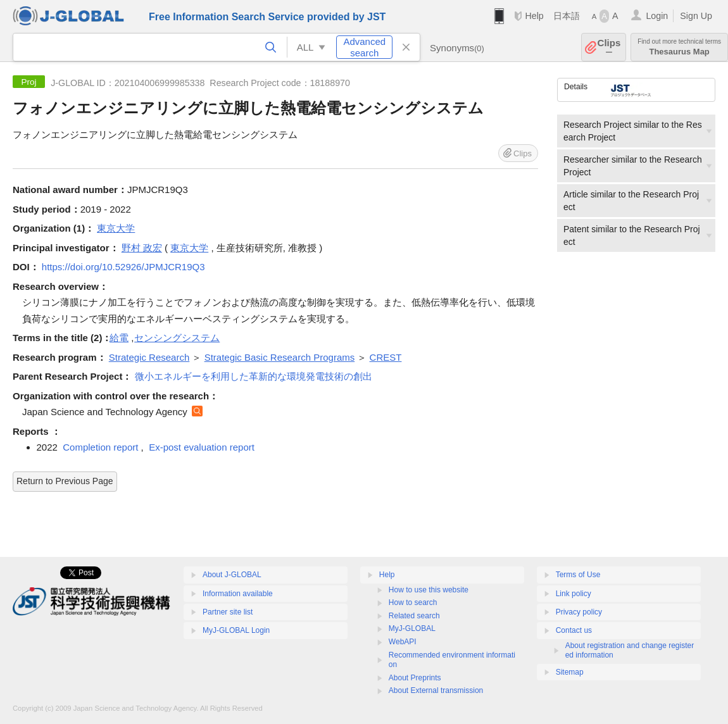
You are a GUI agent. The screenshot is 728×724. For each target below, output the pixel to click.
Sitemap (570, 672)
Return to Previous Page (65, 481)
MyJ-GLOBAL (412, 628)
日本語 (567, 16)
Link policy (574, 594)
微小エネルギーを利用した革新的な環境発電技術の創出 (254, 376)
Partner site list (228, 612)
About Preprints (415, 678)
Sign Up (696, 16)
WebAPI (403, 642)
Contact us (574, 630)
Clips (609, 47)
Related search (414, 616)
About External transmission (436, 690)
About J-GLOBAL (232, 575)
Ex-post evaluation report (202, 447)
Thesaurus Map (679, 47)
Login (657, 16)
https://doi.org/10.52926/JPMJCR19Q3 (123, 267)
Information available (238, 594)
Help (534, 16)
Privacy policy (579, 612)
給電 (119, 338)
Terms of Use (578, 575)
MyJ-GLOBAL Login (236, 630)
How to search (413, 602)
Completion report (100, 447)
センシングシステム (177, 338)
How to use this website (429, 590)
